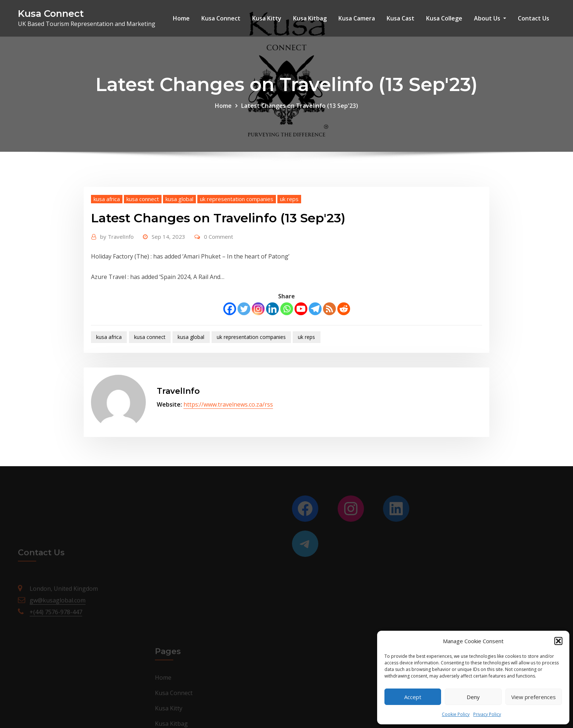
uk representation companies (237, 199)
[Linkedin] (272, 309)
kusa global (179, 199)
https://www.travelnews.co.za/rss (228, 404)
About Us (490, 18)
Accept (413, 697)
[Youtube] (301, 309)
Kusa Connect (51, 13)
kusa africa (107, 199)
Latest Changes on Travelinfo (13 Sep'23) (300, 106)
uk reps (289, 199)
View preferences (534, 697)
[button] (558, 641)
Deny (473, 697)
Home (181, 18)
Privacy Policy (487, 714)
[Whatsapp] (287, 309)
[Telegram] (315, 309)
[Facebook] (230, 309)
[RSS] (329, 309)
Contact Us (534, 18)
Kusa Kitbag (310, 18)
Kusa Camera (357, 18)
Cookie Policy (456, 714)
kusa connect (143, 199)
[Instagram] (258, 309)
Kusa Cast (401, 18)
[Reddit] (344, 309)
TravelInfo (117, 237)
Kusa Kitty (267, 18)
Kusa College (444, 18)
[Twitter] (244, 309)
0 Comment (219, 237)
